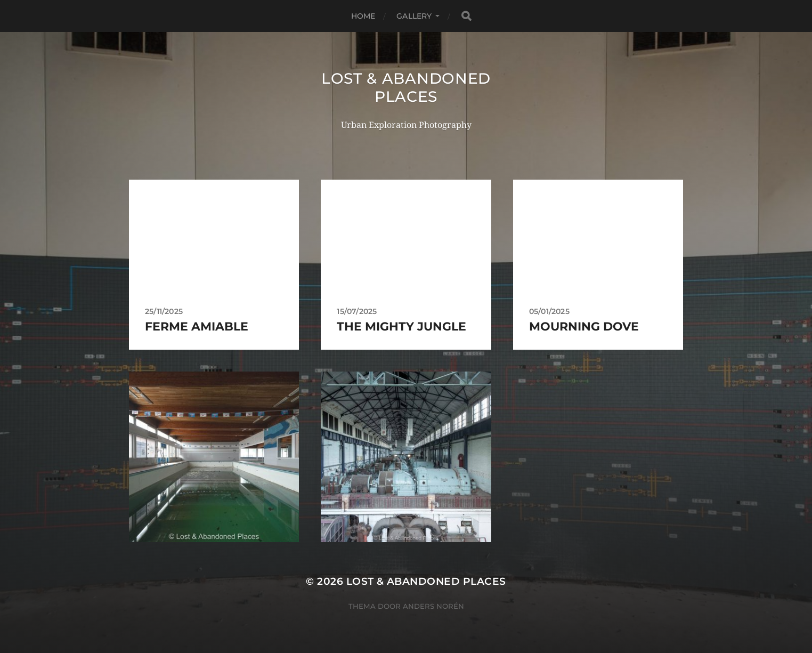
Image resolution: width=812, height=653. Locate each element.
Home (363, 16)
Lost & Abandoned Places (406, 87)
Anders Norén (433, 606)
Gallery (414, 16)
